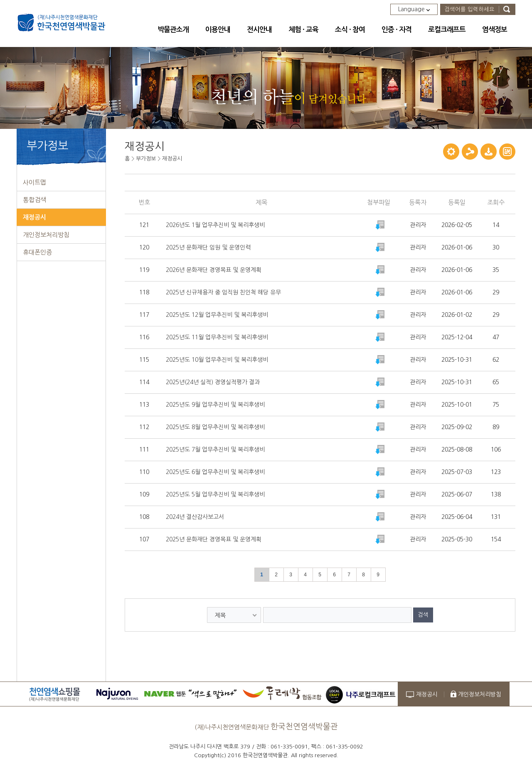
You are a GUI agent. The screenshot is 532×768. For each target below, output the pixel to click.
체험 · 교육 (303, 30)
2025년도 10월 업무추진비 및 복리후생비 (217, 360)
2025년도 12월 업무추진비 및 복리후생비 (217, 315)
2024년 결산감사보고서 (195, 517)
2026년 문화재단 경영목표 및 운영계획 (214, 270)
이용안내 (218, 30)
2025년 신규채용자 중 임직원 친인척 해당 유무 (223, 292)
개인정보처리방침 (480, 694)
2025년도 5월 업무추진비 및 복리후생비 (215, 494)
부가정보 (146, 159)
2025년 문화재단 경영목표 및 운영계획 (214, 539)
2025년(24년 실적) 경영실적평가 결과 (213, 382)
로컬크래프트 (447, 30)
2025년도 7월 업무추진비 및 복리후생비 (215, 449)
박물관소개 (173, 30)
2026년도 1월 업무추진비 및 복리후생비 (215, 225)
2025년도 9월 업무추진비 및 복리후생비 (215, 405)
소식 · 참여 (350, 30)
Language (414, 9)
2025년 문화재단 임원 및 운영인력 (208, 247)
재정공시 (172, 159)
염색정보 (495, 30)
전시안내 (259, 30)
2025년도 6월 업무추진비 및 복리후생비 (215, 472)
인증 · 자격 (397, 30)
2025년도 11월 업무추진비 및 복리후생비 (217, 337)
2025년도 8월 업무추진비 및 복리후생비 (215, 427)
